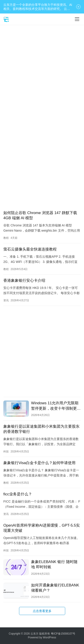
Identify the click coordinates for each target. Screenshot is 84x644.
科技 (6, 452)
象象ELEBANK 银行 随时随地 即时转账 (54, 564)
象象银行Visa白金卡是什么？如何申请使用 (39, 463)
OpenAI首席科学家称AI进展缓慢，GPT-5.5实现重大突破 (42, 528)
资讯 (6, 300)
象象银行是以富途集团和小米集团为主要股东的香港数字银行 (41, 429)
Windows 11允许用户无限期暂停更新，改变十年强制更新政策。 (56, 406)
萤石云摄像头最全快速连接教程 (30, 249)
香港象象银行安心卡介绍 (24, 281)
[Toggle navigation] (77, 19)
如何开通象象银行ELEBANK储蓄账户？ (55, 588)
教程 (6, 238)
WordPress (49, 637)
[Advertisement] (42, 71)
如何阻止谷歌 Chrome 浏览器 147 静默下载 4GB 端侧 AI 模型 (40, 215)
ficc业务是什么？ (18, 494)
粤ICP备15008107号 (63, 634)
